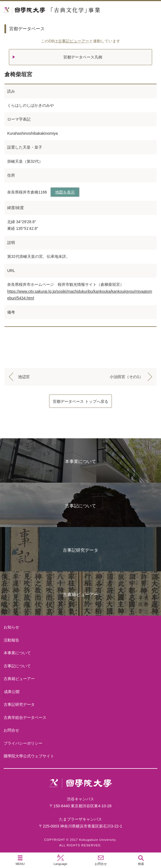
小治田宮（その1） (126, 377)
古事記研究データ (80, 550)
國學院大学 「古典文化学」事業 (73, 10)
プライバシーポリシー (23, 743)
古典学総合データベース (25, 717)
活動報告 (11, 640)
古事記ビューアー (74, 41)
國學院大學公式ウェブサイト (29, 756)
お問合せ (11, 730)
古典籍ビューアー (80, 595)
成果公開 (12, 692)
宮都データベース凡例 (83, 57)
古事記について (80, 506)
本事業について (80, 461)
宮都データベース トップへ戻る (80, 401)
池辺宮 (24, 377)
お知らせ (11, 627)
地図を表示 (65, 192)
